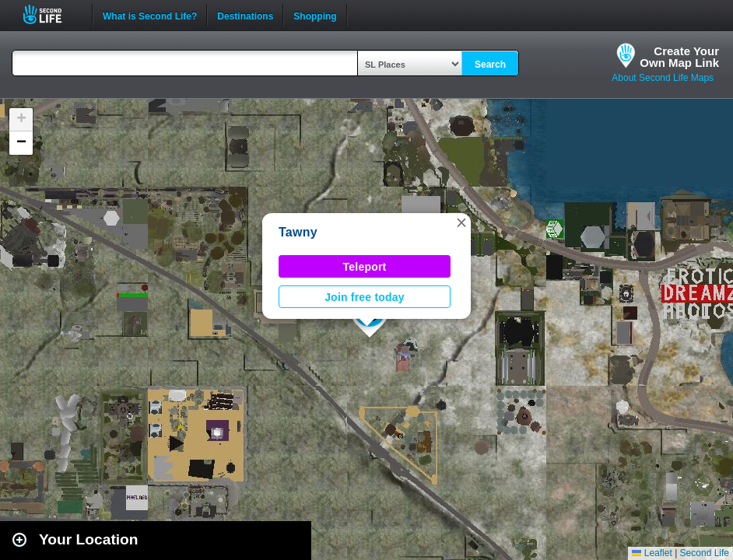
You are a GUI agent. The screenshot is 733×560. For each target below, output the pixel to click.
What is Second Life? (150, 15)
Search (490, 65)
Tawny (298, 232)
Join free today (365, 297)
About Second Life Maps (663, 78)
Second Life (51, 14)
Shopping (315, 15)
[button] (461, 222)
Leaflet (652, 553)
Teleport (365, 267)
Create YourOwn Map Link (679, 57)
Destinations (245, 15)
